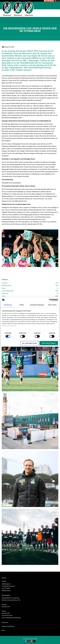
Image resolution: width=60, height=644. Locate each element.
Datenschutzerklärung (8, 626)
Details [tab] (22, 305)
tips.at (3, 630)
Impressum (5, 622)
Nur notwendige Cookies (30, 343)
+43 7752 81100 (6, 588)
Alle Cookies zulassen (49, 343)
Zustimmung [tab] (8, 305)
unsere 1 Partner (12, 313)
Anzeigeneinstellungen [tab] (37, 305)
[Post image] (30, 363)
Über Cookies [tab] (52, 305)
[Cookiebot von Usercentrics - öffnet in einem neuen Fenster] (51, 300)
